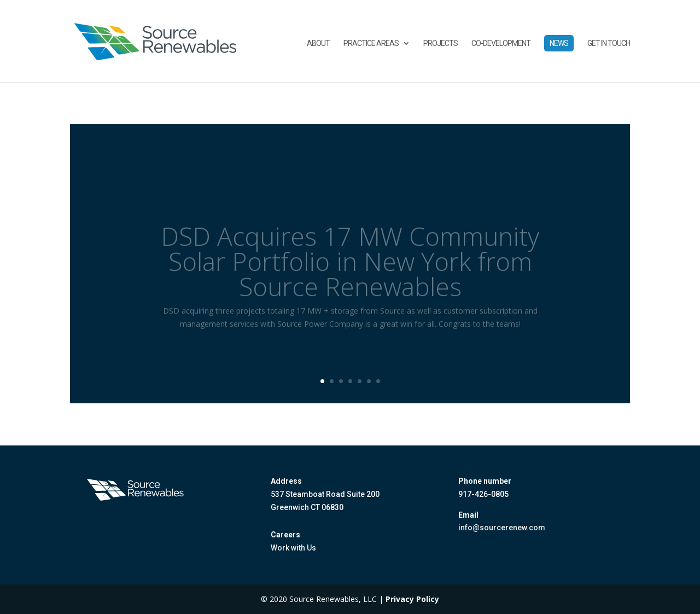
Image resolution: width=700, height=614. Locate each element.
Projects (441, 44)
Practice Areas (371, 44)
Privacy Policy (412, 599)
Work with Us (293, 548)
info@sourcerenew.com (502, 528)
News (559, 43)
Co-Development (501, 44)
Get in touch (609, 44)
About (318, 44)
